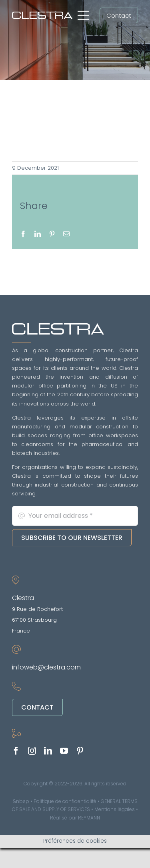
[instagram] (32, 751)
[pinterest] (80, 751)
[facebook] (16, 751)
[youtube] (64, 751)
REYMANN (89, 818)
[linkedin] (48, 751)
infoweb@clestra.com (46, 667)
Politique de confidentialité (65, 801)
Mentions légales (115, 809)
